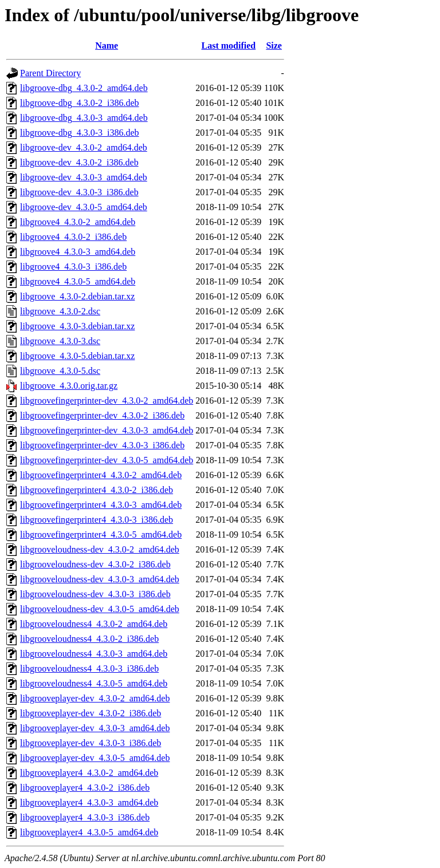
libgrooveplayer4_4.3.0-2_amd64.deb (89, 773)
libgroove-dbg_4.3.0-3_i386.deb (80, 133)
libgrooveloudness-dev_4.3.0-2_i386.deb (95, 564)
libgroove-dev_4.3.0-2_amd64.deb (84, 147)
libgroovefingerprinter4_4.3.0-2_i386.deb (97, 490)
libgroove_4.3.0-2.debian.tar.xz (77, 296)
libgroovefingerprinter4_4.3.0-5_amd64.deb (101, 534)
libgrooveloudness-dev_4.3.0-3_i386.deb (95, 594)
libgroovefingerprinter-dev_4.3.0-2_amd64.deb (107, 401)
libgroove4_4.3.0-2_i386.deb (73, 237)
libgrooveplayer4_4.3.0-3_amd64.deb (89, 802)
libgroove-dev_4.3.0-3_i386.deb (79, 192)
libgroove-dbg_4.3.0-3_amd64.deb (84, 118)
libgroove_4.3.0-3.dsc (60, 341)
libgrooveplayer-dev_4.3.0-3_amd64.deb (95, 728)
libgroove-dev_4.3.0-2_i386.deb (79, 162)
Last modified (228, 46)
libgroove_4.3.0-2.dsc (60, 311)
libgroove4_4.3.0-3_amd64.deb (78, 252)
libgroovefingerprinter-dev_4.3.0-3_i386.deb (102, 445)
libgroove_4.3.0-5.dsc (60, 371)
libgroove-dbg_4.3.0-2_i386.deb (80, 103)
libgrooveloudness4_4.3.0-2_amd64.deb (94, 624)
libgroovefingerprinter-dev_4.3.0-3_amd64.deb (107, 430)
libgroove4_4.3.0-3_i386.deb (73, 267)
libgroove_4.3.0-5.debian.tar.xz (77, 356)
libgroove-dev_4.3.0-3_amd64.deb (84, 177)
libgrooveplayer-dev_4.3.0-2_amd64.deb (95, 698)
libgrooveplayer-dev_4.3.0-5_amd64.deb (95, 758)
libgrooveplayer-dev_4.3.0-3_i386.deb (91, 743)
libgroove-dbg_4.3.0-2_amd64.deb (84, 88)
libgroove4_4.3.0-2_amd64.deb (78, 222)
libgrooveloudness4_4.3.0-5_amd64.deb (94, 683)
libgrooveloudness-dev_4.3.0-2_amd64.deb (100, 549)
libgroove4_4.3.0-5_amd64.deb (78, 281)
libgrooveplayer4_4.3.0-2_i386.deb (85, 788)
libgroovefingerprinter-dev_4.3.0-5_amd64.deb (107, 460)
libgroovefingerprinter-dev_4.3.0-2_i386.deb (102, 415)
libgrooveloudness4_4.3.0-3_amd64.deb (94, 654)
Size (274, 46)
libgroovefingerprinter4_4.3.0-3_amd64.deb (101, 505)
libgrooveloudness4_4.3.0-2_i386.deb (89, 639)
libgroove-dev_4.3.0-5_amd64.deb (84, 207)
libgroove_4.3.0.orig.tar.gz (69, 386)
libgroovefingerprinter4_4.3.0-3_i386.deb (97, 520)
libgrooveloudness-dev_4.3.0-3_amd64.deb (100, 579)
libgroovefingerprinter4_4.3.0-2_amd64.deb (101, 475)
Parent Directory (50, 73)
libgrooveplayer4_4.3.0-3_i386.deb (85, 817)
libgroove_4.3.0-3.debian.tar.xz (77, 326)
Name (107, 46)
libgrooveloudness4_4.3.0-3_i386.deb (89, 668)
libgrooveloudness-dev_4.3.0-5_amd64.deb (100, 609)
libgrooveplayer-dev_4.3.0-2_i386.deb (91, 713)
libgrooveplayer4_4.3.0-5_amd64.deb (89, 832)
